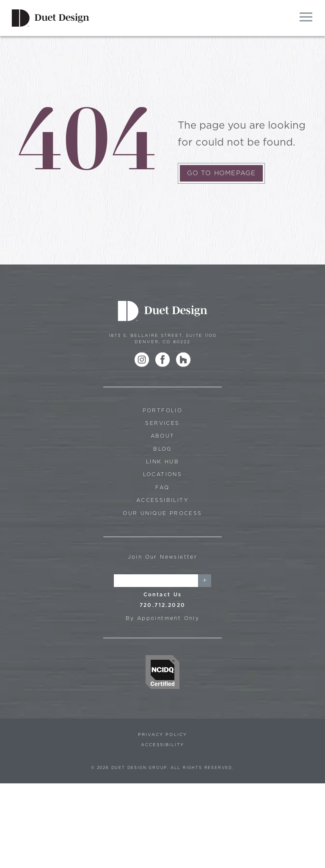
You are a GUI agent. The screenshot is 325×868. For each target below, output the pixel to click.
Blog (162, 449)
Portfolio (163, 410)
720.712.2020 (163, 605)
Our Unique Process (162, 513)
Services (162, 423)
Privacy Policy (162, 734)
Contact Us (163, 594)
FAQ (162, 487)
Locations (163, 474)
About (163, 436)
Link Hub (162, 462)
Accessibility (162, 500)
